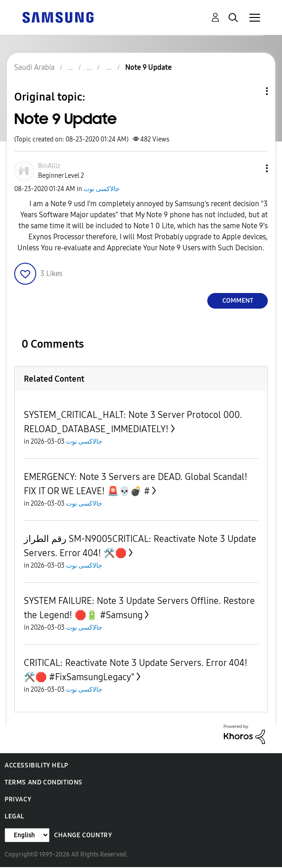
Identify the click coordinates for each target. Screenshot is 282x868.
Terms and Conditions (44, 782)
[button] (252, 168)
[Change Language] (27, 835)
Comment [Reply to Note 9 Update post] (238, 301)
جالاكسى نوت (102, 189)
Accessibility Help (36, 765)
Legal (14, 816)
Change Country (83, 835)
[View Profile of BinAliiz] (49, 166)
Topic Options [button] (251, 91)
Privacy (18, 799)
